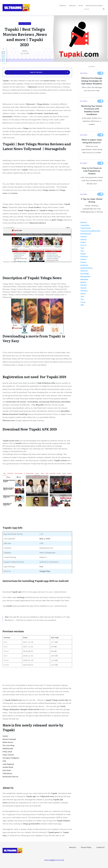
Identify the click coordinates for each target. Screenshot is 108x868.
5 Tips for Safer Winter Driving (92, 205)
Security (83, 288)
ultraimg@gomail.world (54, 860)
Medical (83, 282)
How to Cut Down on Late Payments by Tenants (92, 175)
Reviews (84, 285)
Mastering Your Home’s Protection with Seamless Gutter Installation (92, 114)
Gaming (83, 239)
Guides (83, 242)
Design (83, 254)
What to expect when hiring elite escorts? (92, 145)
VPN (82, 305)
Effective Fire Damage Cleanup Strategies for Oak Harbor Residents (92, 84)
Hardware (84, 265)
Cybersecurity (86, 228)
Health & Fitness (87, 268)
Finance (83, 262)
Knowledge (85, 274)
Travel (83, 302)
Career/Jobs (85, 225)
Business (84, 222)
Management (85, 276)
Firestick (84, 237)
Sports (83, 294)
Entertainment (86, 234)
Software (84, 291)
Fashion (83, 259)
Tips (82, 251)
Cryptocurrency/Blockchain (90, 231)
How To (83, 245)
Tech (82, 248)
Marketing (84, 279)
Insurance (84, 271)
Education (84, 256)
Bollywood (25, 24)
